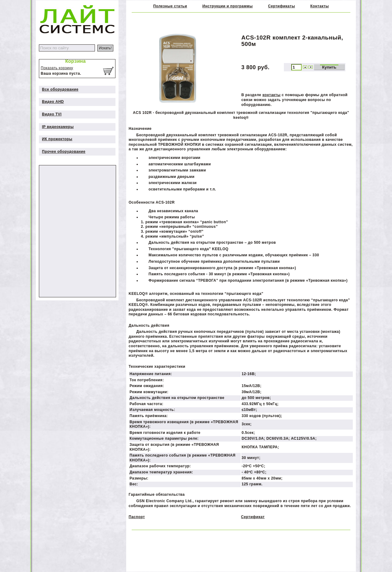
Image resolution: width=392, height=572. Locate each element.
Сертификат (253, 517)
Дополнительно (49, 162)
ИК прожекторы (57, 139)
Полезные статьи (170, 6)
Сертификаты (281, 6)
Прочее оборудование (64, 152)
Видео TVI (52, 114)
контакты (271, 95)
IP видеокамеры (58, 127)
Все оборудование (60, 89)
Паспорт (137, 517)
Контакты (320, 6)
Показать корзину (57, 68)
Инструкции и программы (228, 6)
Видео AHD (53, 102)
